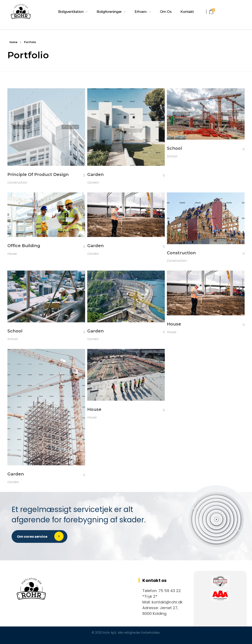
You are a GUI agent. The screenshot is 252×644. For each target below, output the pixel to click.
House (12, 254)
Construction (17, 182)
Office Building (24, 246)
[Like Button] (81, 176)
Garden (95, 174)
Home (13, 42)
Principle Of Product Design (38, 174)
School (174, 148)
